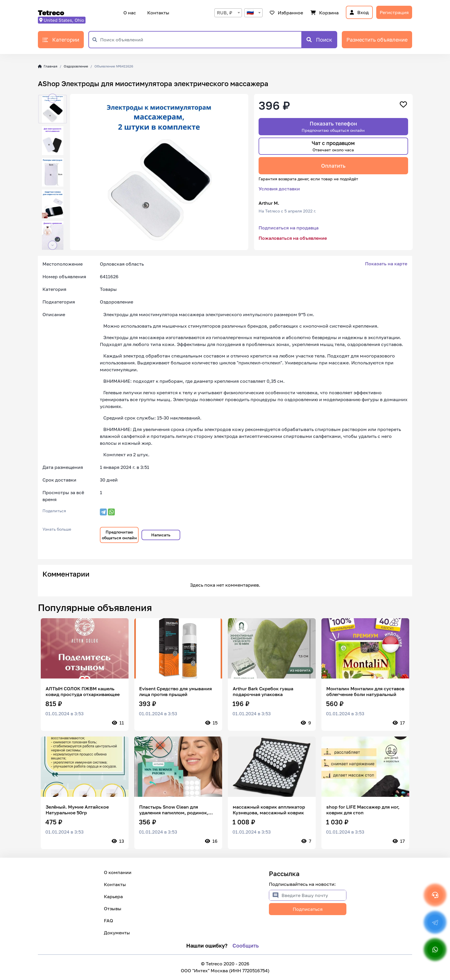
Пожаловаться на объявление (293, 238)
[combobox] (228, 13)
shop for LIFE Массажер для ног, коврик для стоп (363, 810)
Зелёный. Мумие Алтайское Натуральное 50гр (77, 810)
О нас (130, 13)
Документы (117, 933)
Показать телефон (333, 126)
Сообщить (246, 946)
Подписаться (308, 909)
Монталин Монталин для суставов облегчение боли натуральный (365, 691)
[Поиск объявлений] (201, 40)
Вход (359, 12)
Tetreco (51, 12)
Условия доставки (279, 189)
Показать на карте (386, 264)
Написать (161, 535)
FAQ (108, 921)
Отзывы (113, 909)
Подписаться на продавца (289, 228)
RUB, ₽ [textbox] (225, 13)
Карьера (113, 896)
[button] (53, 98)
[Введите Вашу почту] (314, 895)
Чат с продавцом (333, 146)
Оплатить (333, 166)
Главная (48, 66)
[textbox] (253, 13)
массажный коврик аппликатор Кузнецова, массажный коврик (269, 810)
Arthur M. (269, 203)
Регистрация (394, 12)
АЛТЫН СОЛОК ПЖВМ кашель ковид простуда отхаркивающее (83, 691)
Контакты (157, 13)
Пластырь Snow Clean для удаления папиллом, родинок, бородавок (174, 810)
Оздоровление (76, 66)
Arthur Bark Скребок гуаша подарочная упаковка (263, 691)
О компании (118, 872)
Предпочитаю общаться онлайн (119, 535)
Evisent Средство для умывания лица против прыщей (175, 691)
